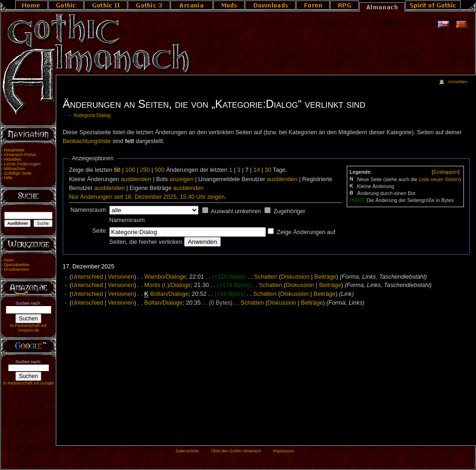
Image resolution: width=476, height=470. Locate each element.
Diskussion (295, 277)
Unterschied (87, 277)
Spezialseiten (17, 265)
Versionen (121, 277)
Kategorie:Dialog (92, 115)
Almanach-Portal (20, 155)
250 (145, 170)
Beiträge (325, 277)
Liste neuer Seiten (439, 179)
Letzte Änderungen (22, 164)
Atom (9, 260)
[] (446, 172)
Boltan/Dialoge (169, 294)
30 (268, 170)
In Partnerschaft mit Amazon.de (28, 328)
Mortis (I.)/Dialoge (167, 285)
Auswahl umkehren (236, 211)
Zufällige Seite (17, 173)
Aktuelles (13, 159)
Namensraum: (89, 210)
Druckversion (16, 269)
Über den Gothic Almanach (236, 451)
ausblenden (136, 179)
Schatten (265, 277)
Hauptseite (14, 150)
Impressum (283, 451)
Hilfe (8, 178)
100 (130, 170)
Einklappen (446, 172)
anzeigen (182, 179)
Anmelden (457, 82)
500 (160, 170)
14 (257, 170)
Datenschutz (187, 451)
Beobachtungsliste (87, 141)
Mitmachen (14, 169)
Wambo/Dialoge (165, 277)
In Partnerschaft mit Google (28, 383)
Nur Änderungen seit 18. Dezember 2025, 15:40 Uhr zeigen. (148, 197)
